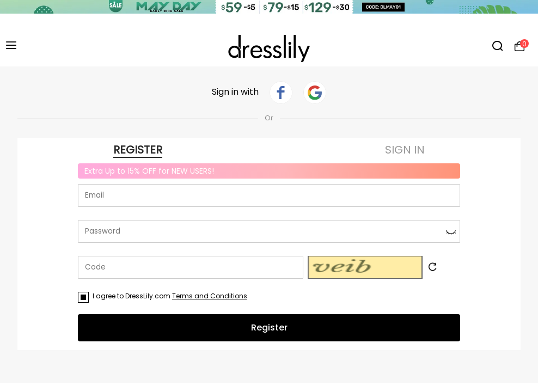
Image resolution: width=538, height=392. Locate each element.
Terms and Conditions (210, 296)
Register (269, 327)
